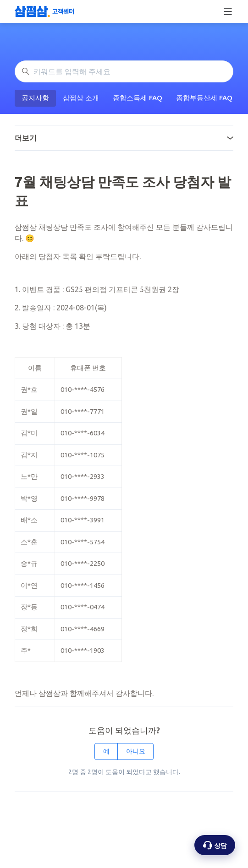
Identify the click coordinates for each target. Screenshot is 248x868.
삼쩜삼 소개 (81, 98)
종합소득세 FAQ (138, 98)
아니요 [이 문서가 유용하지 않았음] (136, 751)
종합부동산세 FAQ (204, 98)
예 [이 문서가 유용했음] (106, 751)
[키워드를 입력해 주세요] (124, 71)
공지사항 (35, 98)
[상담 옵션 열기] (215, 845)
